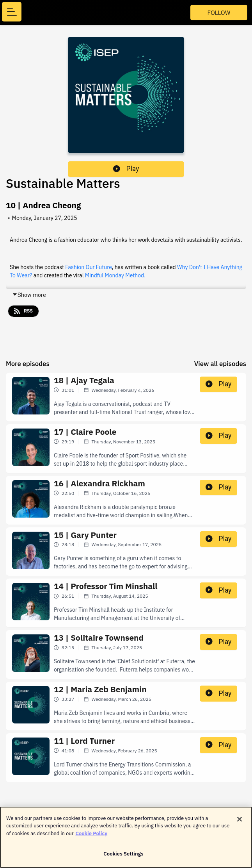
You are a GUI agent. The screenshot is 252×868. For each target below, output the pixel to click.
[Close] (240, 823)
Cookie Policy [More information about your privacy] (91, 837)
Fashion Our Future (88, 267)
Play (126, 169)
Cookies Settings (123, 858)
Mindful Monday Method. (115, 275)
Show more (29, 295)
